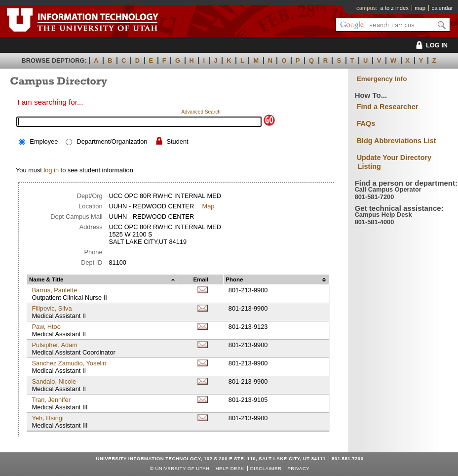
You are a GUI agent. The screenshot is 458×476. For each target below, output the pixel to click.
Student (178, 141)
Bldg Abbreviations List (397, 141)
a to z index (395, 8)
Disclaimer (266, 468)
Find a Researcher (388, 107)
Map (209, 206)
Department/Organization (112, 141)
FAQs (366, 123)
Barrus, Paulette (54, 290)
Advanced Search (201, 112)
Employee (44, 141)
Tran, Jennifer (51, 400)
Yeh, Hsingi (47, 418)
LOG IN (430, 45)
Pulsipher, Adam (54, 345)
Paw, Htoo (46, 327)
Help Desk (230, 468)
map (420, 8)
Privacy (298, 468)
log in (51, 170)
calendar (442, 8)
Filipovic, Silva (52, 308)
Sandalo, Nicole (54, 381)
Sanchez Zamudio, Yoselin (69, 363)
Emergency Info (382, 79)
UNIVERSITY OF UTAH (182, 468)
